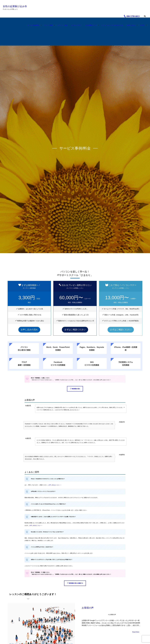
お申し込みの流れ (29, 330)
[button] (75, 389)
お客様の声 (88, 608)
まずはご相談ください (75, 330)
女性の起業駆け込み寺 (16, 6)
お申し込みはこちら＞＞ (55, 485)
